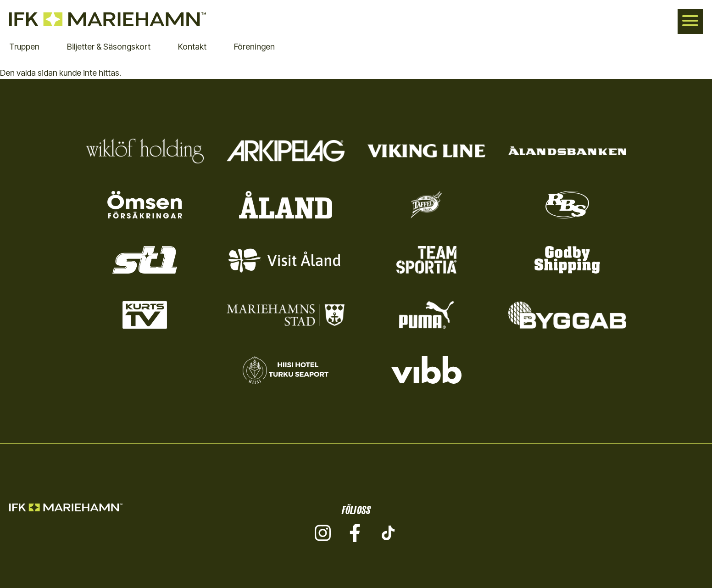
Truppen (24, 47)
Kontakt (192, 47)
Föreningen (254, 47)
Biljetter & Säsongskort (109, 47)
